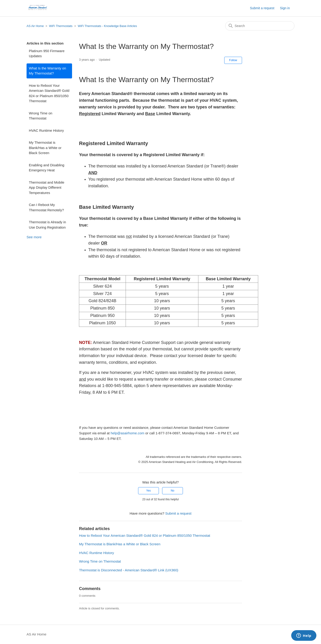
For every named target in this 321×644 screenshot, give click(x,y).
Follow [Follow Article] (233, 60)
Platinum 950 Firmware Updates (47, 54)
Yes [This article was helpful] (148, 491)
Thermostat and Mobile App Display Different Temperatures (47, 188)
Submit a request (262, 8)
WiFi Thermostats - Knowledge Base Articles (107, 26)
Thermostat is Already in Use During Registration (47, 225)
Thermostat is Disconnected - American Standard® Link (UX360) (129, 570)
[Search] (260, 26)
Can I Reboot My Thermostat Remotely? (46, 207)
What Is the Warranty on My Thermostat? (47, 71)
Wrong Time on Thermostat (41, 116)
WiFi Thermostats (61, 26)
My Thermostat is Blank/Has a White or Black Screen (45, 148)
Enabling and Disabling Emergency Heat (47, 168)
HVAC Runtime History (46, 130)
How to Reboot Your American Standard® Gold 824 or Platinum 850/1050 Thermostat (49, 93)
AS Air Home (35, 26)
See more (34, 237)
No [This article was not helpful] (172, 491)
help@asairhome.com (127, 433)
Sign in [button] (285, 8)
